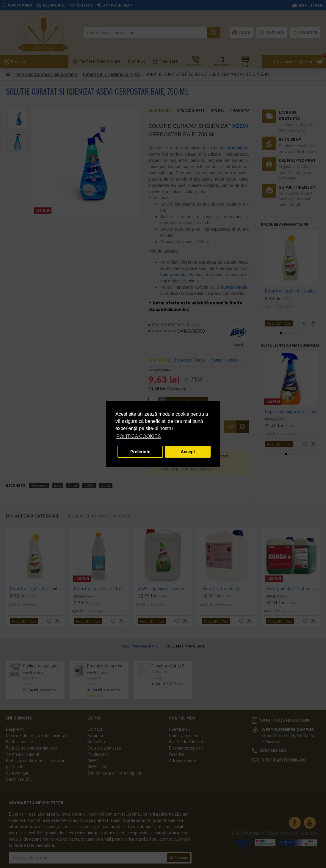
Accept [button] (188, 452)
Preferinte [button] (140, 452)
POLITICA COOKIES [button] (138, 436)
